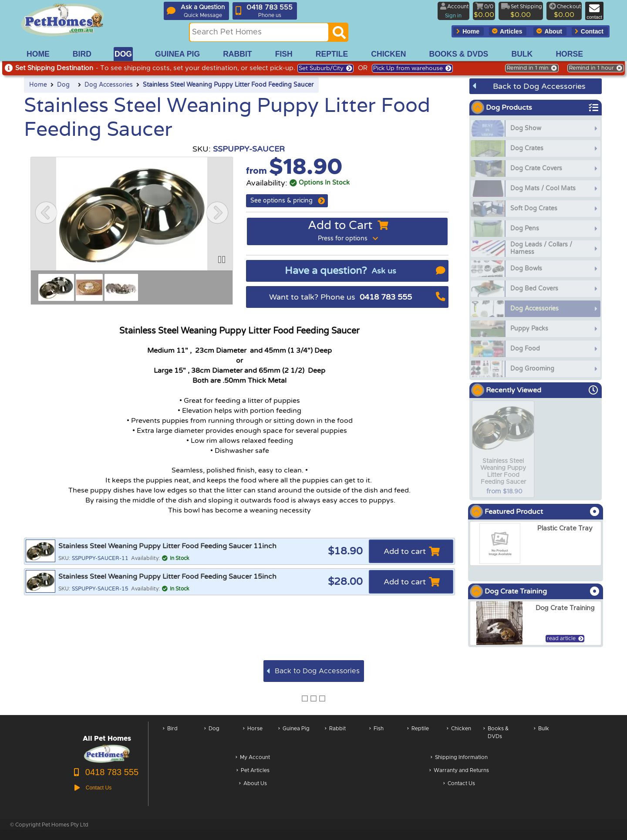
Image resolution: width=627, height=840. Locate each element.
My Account (253, 758)
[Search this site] (259, 32)
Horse (253, 737)
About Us (253, 784)
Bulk (541, 737)
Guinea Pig (294, 737)
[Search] (339, 35)
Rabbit (335, 737)
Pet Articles (253, 771)
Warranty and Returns (459, 771)
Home (38, 85)
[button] (46, 213)
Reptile (418, 737)
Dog (63, 85)
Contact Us (459, 784)
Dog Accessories (109, 85)
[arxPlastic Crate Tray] (536, 543)
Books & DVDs (496, 737)
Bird (170, 737)
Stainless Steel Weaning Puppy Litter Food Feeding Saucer (228, 85)
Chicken (459, 737)
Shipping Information (459, 758)
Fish (376, 737)
